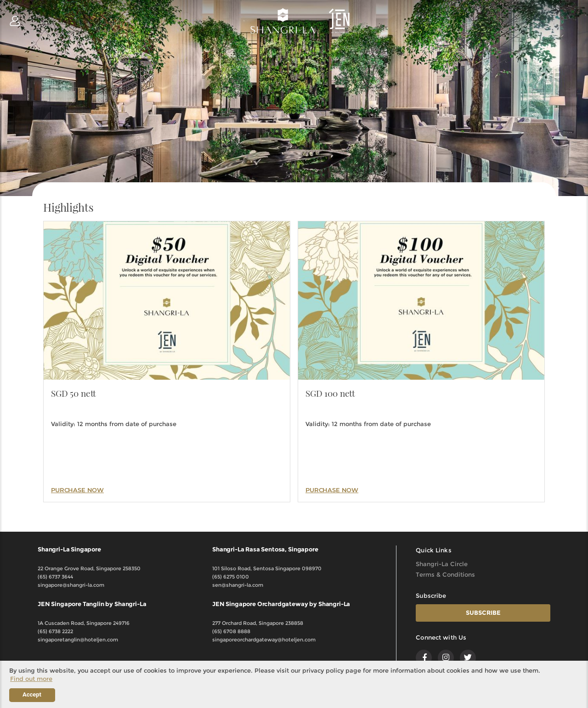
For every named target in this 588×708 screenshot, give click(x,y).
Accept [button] (32, 694)
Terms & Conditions (445, 574)
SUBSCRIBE (483, 612)
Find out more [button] (31, 679)
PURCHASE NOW (77, 490)
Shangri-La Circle (442, 564)
